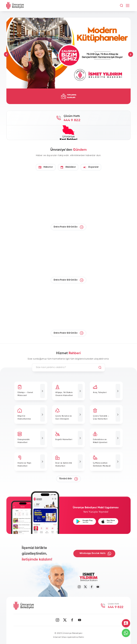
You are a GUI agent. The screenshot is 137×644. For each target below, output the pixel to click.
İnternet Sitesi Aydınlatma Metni (69, 637)
